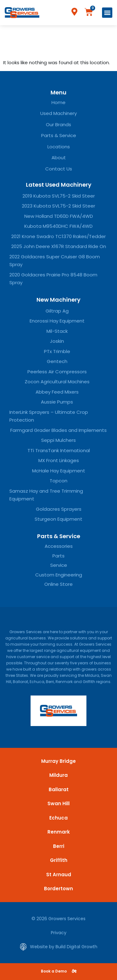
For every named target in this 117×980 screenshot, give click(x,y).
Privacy (59, 933)
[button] (107, 13)
